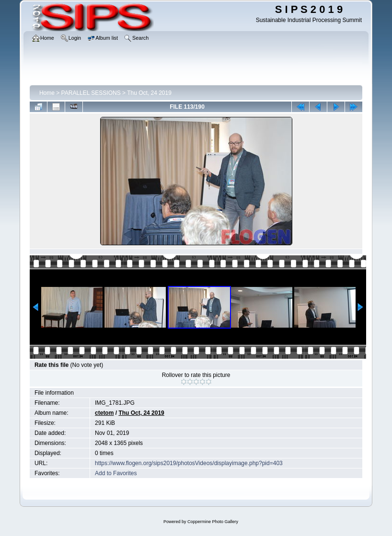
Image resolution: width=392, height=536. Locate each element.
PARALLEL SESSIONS (91, 93)
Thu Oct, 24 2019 (149, 93)
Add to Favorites (116, 473)
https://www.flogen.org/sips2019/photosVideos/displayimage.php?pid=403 (189, 463)
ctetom (104, 413)
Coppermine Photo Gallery (213, 522)
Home (47, 93)
